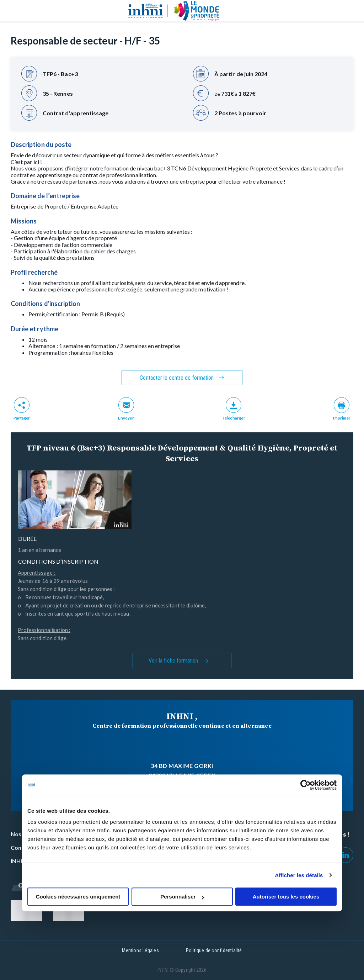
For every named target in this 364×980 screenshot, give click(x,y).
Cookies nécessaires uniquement (78, 897)
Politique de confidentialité (214, 950)
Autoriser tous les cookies (286, 897)
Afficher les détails (299, 875)
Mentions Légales (140, 950)
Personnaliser (182, 897)
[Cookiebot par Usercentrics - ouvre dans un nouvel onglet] (306, 785)
